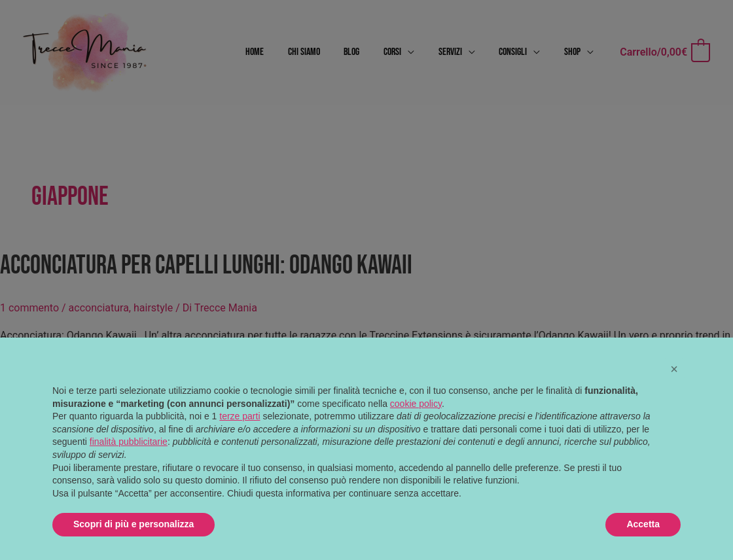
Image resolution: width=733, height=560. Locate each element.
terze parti (240, 416)
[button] (674, 369)
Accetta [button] (643, 524)
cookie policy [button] (416, 404)
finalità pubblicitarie (129, 442)
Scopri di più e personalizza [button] (134, 524)
